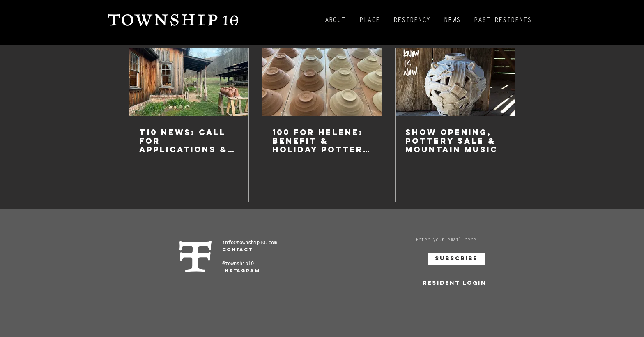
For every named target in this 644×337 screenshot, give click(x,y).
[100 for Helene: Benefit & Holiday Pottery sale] (322, 82)
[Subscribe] (456, 259)
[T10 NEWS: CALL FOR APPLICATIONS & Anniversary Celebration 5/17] (189, 82)
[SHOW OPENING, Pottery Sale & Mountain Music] (455, 82)
